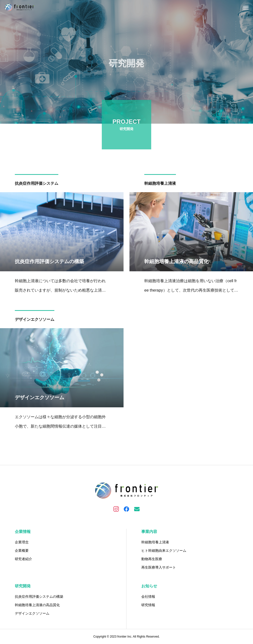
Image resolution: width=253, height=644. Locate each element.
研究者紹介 (23, 559)
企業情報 (23, 532)
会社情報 (148, 597)
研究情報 (148, 605)
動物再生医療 (152, 559)
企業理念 (22, 542)
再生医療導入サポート (159, 567)
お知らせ (149, 586)
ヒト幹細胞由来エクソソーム (164, 551)
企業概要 (22, 551)
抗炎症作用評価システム (37, 184)
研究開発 (23, 586)
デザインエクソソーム (35, 320)
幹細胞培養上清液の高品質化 (37, 605)
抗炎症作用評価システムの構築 (39, 597)
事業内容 (149, 532)
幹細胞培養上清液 (160, 184)
